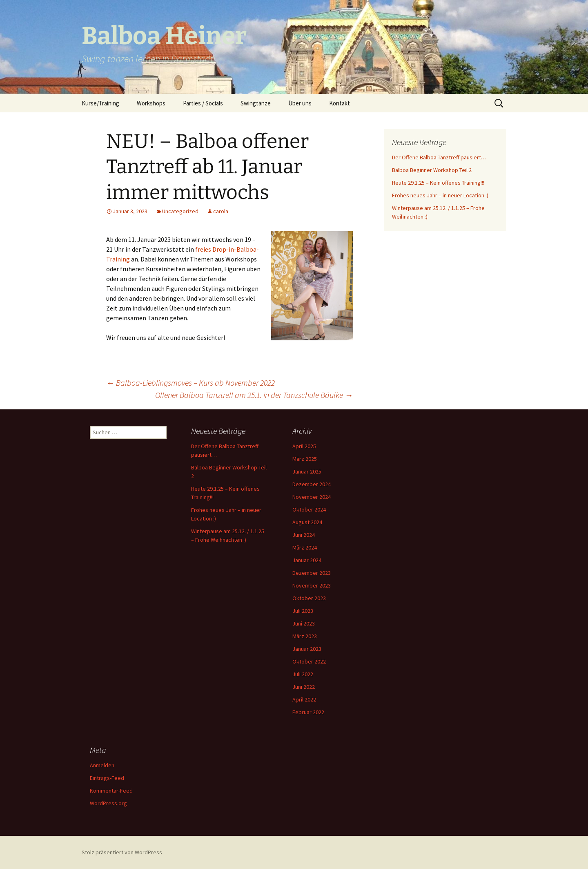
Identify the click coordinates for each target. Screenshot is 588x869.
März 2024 (305, 547)
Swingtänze (256, 103)
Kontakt (340, 103)
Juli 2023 (303, 611)
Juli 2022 (303, 674)
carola (221, 211)
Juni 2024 (304, 535)
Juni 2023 (304, 623)
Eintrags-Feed (107, 778)
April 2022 (304, 699)
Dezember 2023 (312, 573)
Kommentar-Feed (111, 791)
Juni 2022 (304, 687)
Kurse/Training (100, 103)
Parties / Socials (203, 103)
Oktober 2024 (309, 509)
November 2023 (312, 585)
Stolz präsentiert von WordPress (122, 852)
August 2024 (307, 522)
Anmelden (102, 765)
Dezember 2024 (312, 484)
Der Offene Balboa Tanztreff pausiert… (439, 157)
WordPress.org (108, 803)
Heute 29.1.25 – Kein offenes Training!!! (438, 183)
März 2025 (305, 459)
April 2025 (304, 446)
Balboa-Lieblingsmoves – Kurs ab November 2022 (190, 383)
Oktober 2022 (309, 661)
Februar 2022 (308, 712)
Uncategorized (180, 211)
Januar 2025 (307, 471)
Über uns (300, 103)
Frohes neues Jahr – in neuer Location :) (440, 195)
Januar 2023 (307, 649)
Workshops (151, 103)
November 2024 (312, 497)
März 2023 (305, 636)
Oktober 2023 (309, 598)
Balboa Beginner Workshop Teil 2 (432, 170)
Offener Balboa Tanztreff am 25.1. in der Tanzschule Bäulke (254, 395)
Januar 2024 (307, 560)
